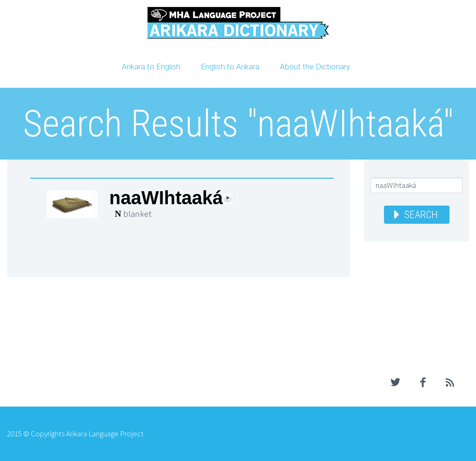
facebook (423, 382)
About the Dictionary (315, 67)
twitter (396, 382)
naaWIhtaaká (166, 198)
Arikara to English (151, 67)
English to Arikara (230, 67)
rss (450, 382)
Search (421, 215)
